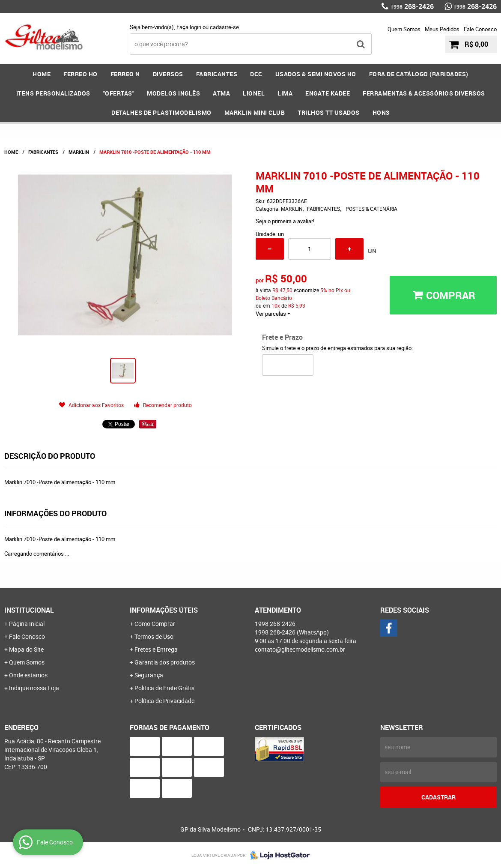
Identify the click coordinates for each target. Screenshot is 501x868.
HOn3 (381, 112)
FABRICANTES (217, 74)
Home (42, 74)
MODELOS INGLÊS (173, 93)
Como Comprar (155, 624)
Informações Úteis (164, 610)
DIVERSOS (168, 74)
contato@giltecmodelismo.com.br (300, 649)
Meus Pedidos (442, 29)
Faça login (189, 27)
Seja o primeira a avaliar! (285, 221)
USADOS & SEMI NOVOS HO (316, 74)
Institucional (29, 610)
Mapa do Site (26, 649)
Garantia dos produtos (165, 662)
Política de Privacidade (164, 701)
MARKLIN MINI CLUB (255, 112)
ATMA (221, 93)
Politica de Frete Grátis (164, 688)
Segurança (149, 675)
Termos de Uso (154, 636)
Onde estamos (28, 675)
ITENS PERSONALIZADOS (53, 93)
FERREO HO (81, 74)
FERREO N (125, 74)
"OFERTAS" (119, 93)
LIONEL (254, 93)
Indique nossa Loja (34, 688)
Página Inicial (27, 624)
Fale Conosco (480, 29)
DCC (256, 74)
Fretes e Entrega (156, 649)
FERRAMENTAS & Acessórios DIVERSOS (424, 93)
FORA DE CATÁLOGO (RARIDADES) (419, 74)
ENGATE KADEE (328, 93)
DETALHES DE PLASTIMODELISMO (161, 112)
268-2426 (412, 6)
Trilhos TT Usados (329, 112)
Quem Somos (404, 29)
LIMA (285, 93)
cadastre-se (224, 27)
